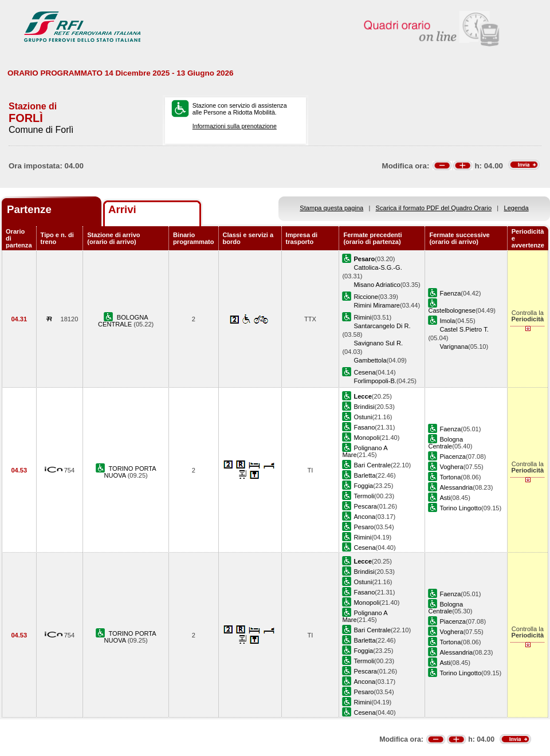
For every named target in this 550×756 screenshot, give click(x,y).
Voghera (451, 467)
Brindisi (364, 407)
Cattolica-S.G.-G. (378, 267)
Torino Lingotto (460, 508)
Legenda (516, 208)
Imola (447, 321)
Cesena (364, 372)
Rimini (362, 317)
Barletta (364, 475)
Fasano (364, 427)
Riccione (366, 297)
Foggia (363, 486)
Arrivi (122, 209)
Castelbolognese (452, 310)
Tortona (450, 477)
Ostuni (363, 417)
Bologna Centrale (445, 443)
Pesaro (364, 527)
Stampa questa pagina (331, 208)
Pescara (365, 506)
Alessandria (456, 487)
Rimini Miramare (377, 305)
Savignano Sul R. (378, 343)
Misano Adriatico (377, 285)
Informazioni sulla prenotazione (235, 126)
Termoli (364, 496)
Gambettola (370, 360)
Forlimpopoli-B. (375, 381)
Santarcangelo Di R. (382, 326)
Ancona (364, 517)
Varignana (454, 346)
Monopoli (366, 438)
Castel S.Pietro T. (464, 329)
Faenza (450, 293)
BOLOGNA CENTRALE (123, 321)
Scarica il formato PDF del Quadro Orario (434, 208)
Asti (445, 498)
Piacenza (453, 456)
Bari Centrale (372, 465)
